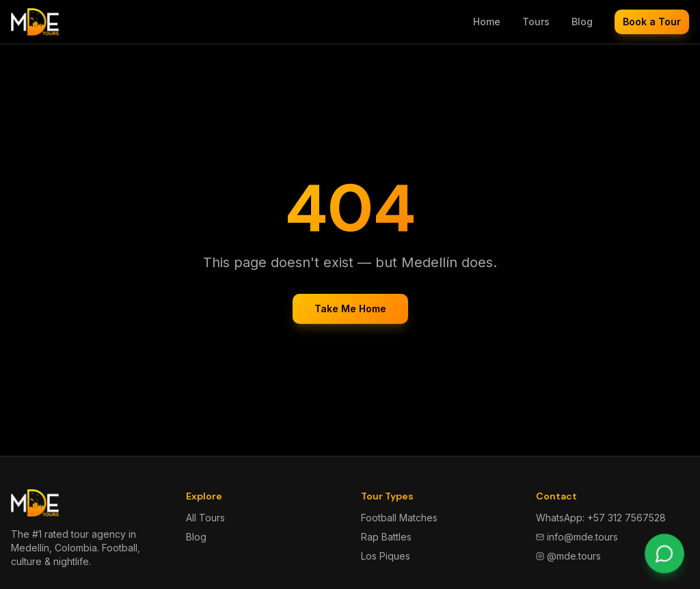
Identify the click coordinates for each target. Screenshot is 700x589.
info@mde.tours (577, 537)
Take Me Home (350, 309)
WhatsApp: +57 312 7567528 (601, 518)
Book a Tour (652, 22)
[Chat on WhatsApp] (664, 553)
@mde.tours (568, 556)
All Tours (205, 518)
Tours (536, 22)
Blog (582, 22)
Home (487, 22)
